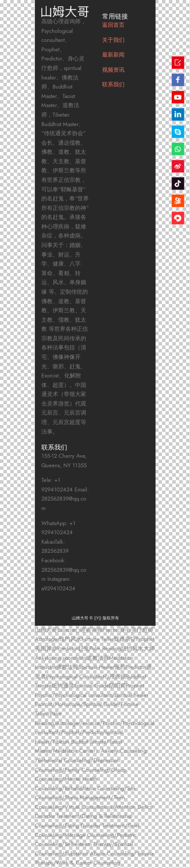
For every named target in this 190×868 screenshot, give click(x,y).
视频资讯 (113, 70)
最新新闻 (113, 55)
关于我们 (113, 40)
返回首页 (113, 25)
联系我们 (113, 85)
